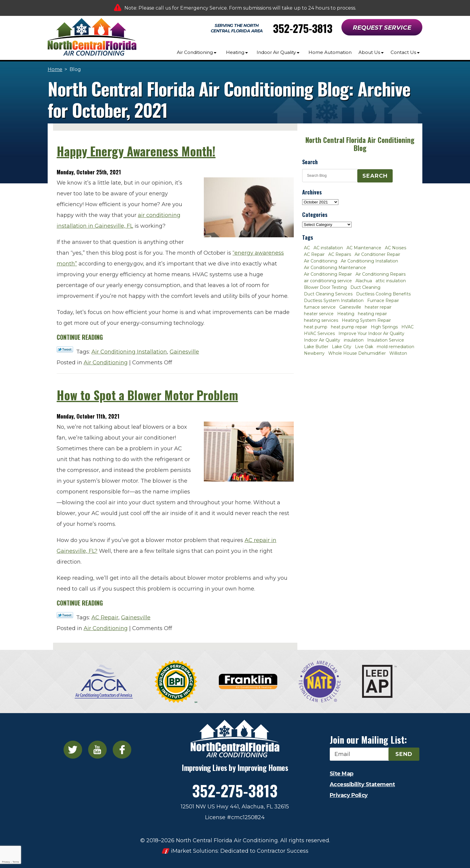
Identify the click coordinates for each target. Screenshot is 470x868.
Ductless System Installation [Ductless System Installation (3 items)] (334, 301)
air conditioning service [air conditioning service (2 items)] (328, 281)
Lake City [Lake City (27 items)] (342, 347)
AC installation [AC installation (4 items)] (328, 248)
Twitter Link (65, 349)
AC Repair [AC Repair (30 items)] (314, 254)
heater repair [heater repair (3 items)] (378, 307)
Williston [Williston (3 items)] (398, 353)
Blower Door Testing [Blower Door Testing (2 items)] (325, 287)
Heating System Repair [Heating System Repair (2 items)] (366, 320)
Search (375, 176)
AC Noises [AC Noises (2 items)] (396, 248)
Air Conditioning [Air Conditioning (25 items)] (321, 261)
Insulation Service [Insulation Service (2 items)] (386, 340)
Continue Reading (80, 337)
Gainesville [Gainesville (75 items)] (350, 307)
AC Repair (105, 618)
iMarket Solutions (194, 851)
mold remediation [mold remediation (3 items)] (396, 347)
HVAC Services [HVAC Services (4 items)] (319, 333)
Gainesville (184, 352)
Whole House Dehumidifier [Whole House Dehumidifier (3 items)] (357, 353)
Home (55, 69)
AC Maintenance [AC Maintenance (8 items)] (364, 248)
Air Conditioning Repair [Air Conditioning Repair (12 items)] (328, 274)
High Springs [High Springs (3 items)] (384, 327)
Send (404, 754)
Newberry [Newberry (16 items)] (314, 353)
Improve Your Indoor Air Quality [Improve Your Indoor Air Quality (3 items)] (371, 333)
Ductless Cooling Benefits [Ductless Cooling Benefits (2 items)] (383, 294)
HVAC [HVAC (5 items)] (408, 327)
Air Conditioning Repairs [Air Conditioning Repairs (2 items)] (381, 274)
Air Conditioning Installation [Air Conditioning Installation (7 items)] (369, 261)
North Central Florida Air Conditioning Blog (360, 144)
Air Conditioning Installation (129, 352)
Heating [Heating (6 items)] (346, 314)
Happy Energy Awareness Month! (136, 151)
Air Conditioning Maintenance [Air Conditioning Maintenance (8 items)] (335, 268)
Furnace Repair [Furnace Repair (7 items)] (383, 301)
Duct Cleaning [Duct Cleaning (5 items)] (365, 287)
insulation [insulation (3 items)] (354, 340)
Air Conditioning (106, 363)
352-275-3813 (303, 28)
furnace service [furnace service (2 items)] (320, 307)
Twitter (73, 750)
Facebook (122, 750)
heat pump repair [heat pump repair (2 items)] (349, 327)
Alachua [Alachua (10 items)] (364, 281)
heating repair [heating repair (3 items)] (372, 314)
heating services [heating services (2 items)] (321, 320)
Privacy (6, 862)
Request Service (382, 28)
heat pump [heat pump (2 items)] (316, 327)
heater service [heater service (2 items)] (319, 314)
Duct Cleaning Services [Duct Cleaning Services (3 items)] (328, 294)
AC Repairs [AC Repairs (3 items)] (340, 254)
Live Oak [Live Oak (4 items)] (364, 347)
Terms (16, 862)
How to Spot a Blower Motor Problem (147, 395)
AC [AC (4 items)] (307, 248)
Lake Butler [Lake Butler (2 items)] (316, 347)
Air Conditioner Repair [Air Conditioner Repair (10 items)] (377, 254)
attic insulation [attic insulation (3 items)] (391, 281)
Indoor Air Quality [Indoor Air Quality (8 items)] (322, 340)
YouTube (97, 750)
